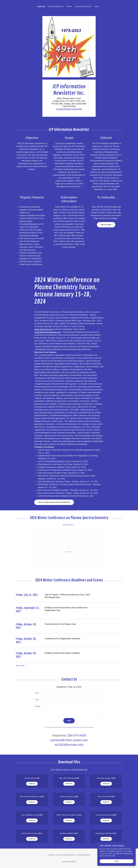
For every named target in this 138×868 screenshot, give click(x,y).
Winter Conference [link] (56, 7)
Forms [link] (69, 7)
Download (32, 784)
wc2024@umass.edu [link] (69, 745)
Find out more (106, 225)
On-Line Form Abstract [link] (83, 7)
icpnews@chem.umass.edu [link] (69, 740)
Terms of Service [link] (86, 727)
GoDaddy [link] (73, 862)
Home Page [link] (41, 7)
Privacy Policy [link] (75, 727)
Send (69, 721)
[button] (98, 7)
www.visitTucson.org (44, 329)
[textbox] (69, 693)
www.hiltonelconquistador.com (48, 332)
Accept (116, 861)
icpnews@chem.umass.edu (69, 109)
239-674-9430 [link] (77, 735)
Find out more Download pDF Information (54, 502)
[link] (69, 525)
